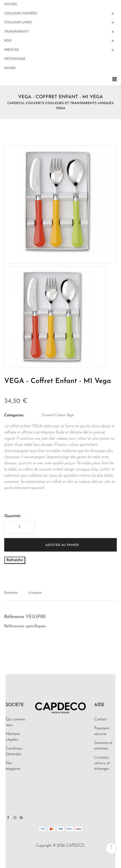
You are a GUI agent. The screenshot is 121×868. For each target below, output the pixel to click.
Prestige (12, 50)
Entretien (11, 593)
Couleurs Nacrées (20, 14)
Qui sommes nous (15, 722)
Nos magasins (13, 766)
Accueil (11, 4)
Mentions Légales (13, 737)
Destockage (15, 59)
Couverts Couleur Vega (58, 415)
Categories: (14, 415)
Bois (8, 41)
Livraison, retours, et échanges (102, 763)
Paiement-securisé (102, 731)
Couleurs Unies (18, 23)
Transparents (16, 32)
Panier (10, 68)
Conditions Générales (14, 751)
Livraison (35, 593)
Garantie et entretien (103, 746)
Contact (101, 719)
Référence (14, 617)
